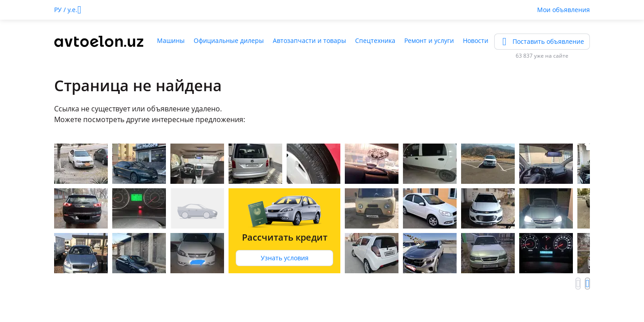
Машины (171, 40)
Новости (476, 40)
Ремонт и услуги (429, 40)
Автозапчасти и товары (309, 40)
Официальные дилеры (229, 40)
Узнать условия (285, 258)
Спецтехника (375, 40)
